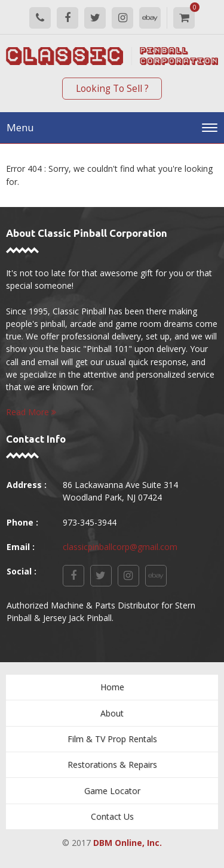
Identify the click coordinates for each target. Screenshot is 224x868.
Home (112, 687)
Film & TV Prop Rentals (112, 739)
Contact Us (112, 816)
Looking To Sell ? (112, 89)
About (112, 713)
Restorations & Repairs (112, 764)
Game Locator (112, 791)
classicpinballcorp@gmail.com (120, 547)
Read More (31, 412)
